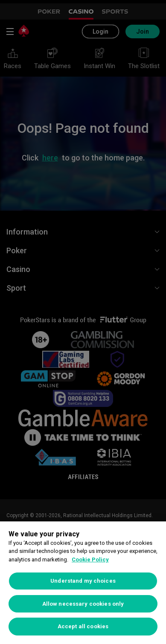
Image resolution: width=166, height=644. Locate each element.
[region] (83, 583)
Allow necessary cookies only (83, 604)
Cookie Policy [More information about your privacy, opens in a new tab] (90, 560)
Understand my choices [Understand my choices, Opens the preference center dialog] (83, 581)
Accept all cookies (83, 626)
